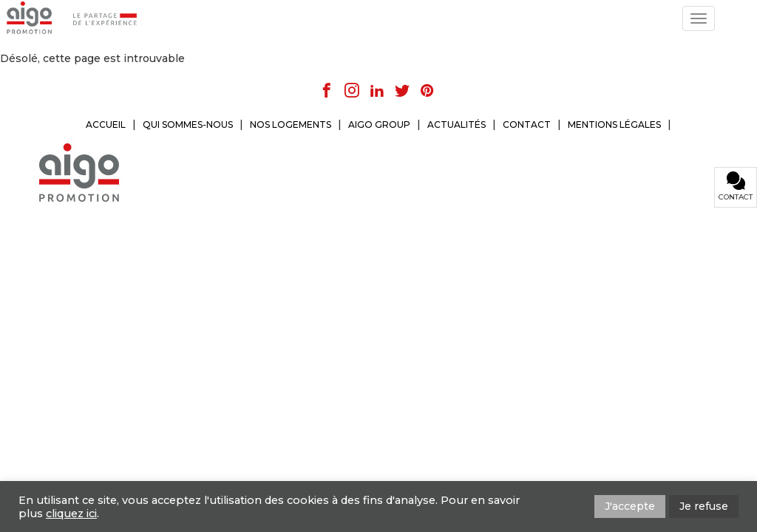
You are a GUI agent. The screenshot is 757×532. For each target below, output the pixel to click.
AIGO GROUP (379, 125)
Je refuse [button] (704, 506)
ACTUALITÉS (456, 125)
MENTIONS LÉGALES (614, 125)
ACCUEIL (106, 125)
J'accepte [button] (630, 506)
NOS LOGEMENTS (291, 125)
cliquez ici (71, 514)
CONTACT (527, 125)
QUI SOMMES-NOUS (188, 125)
